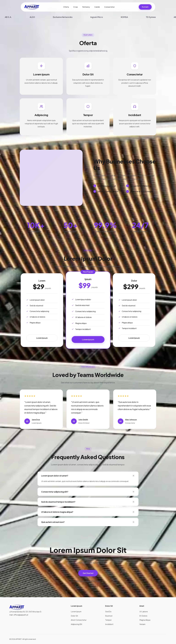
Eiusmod (109, 616)
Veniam (142, 624)
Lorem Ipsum (42, 338)
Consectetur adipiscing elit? (88, 492)
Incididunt (109, 624)
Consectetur (109, 7)
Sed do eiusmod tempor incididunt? (88, 502)
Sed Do (108, 612)
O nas (76, 7)
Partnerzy (86, 7)
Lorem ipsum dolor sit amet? (88, 476)
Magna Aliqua (145, 620)
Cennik (97, 7)
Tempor (108, 620)
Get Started (88, 573)
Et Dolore (143, 616)
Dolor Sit (74, 616)
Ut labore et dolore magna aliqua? (88, 512)
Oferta (66, 7)
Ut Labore (144, 612)
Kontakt (145, 7)
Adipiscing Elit (76, 624)
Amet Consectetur (79, 620)
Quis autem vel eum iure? (88, 522)
